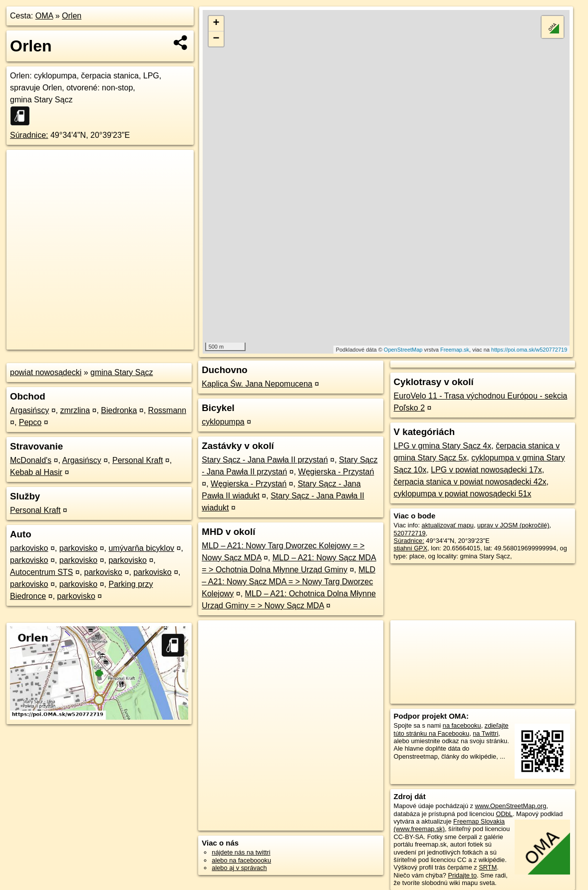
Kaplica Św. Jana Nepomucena (257, 384)
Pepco (30, 422)
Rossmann (167, 410)
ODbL (504, 814)
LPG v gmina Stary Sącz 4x (443, 446)
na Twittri (485, 733)
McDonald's (31, 460)
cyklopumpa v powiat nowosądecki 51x (463, 494)
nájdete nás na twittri (241, 852)
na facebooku (462, 725)
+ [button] (216, 23)
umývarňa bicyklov (141, 548)
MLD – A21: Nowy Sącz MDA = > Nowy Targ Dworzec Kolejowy (289, 582)
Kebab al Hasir (36, 472)
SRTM (488, 867)
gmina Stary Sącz (122, 372)
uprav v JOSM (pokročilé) (513, 525)
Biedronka (119, 410)
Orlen (72, 16)
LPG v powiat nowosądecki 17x (486, 470)
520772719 (410, 533)
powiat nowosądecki (46, 372)
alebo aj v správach (239, 868)
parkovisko (29, 548)
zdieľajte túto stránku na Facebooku (451, 729)
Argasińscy (29, 410)
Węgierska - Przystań (336, 472)
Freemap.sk (455, 350)
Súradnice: (29, 135)
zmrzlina (75, 410)
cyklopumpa (223, 422)
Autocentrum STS (41, 572)
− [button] (216, 39)
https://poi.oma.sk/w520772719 (529, 350)
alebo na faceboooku (241, 860)
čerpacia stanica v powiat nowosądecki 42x (470, 482)
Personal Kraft (138, 460)
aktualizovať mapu (448, 525)
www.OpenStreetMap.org (511, 806)
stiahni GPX (411, 548)
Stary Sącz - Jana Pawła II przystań (265, 460)
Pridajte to (462, 875)
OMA (44, 16)
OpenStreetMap (403, 350)
